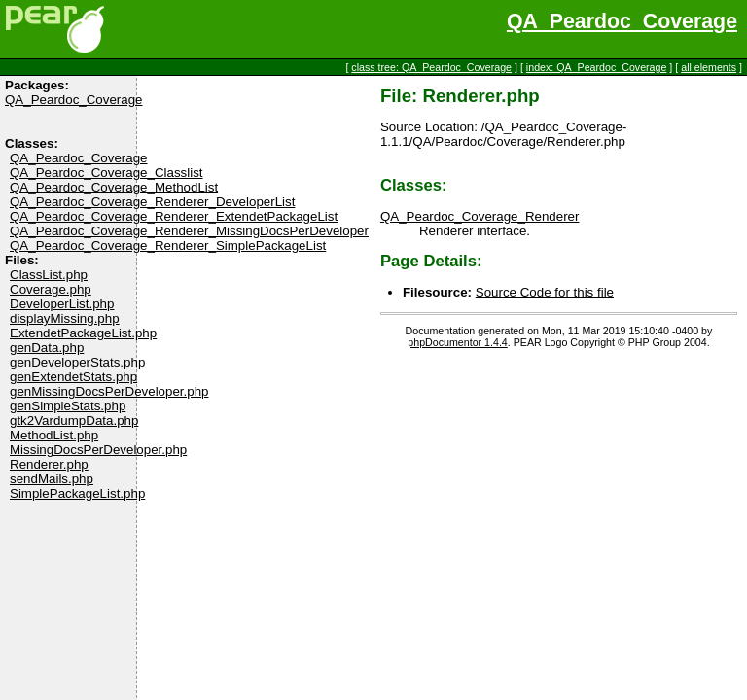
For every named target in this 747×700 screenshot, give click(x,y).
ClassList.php (49, 275)
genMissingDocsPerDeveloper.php (109, 391)
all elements (709, 67)
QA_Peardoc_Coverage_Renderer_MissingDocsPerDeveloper (189, 231)
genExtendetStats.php (73, 377)
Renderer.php (49, 464)
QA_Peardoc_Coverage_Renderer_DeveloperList (152, 202)
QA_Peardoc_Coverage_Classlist (107, 173)
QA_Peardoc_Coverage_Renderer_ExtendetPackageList (174, 216)
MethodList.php (54, 435)
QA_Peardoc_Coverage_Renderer (480, 216)
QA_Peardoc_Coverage (622, 21)
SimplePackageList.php (77, 493)
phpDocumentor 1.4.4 (457, 342)
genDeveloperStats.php (77, 362)
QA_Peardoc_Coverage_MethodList (114, 187)
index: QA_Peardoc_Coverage (597, 67)
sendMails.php (52, 479)
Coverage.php (51, 289)
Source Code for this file (545, 292)
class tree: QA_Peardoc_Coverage (431, 67)
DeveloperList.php (62, 304)
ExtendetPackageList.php (83, 333)
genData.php (47, 348)
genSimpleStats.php (68, 406)
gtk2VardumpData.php (74, 420)
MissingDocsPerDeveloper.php (98, 450)
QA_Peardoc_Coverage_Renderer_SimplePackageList (168, 245)
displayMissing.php (65, 318)
